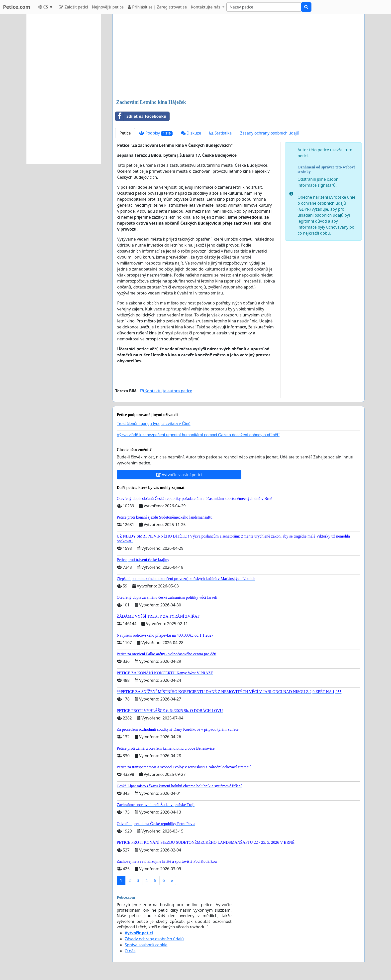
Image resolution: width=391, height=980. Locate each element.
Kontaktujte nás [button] (206, 7)
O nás (130, 951)
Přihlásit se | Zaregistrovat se (157, 7)
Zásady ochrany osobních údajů (270, 133)
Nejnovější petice (108, 7)
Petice (125, 133)
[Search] (264, 7)
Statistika (221, 133)
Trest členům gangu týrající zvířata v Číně (154, 424)
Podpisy (156, 133)
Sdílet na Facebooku (141, 116)
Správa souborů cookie (146, 945)
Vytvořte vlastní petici (179, 475)
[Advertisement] (239, 57)
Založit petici (73, 7)
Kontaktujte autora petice (166, 391)
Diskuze (191, 133)
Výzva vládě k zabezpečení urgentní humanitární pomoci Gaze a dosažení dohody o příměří (198, 435)
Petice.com (17, 7)
